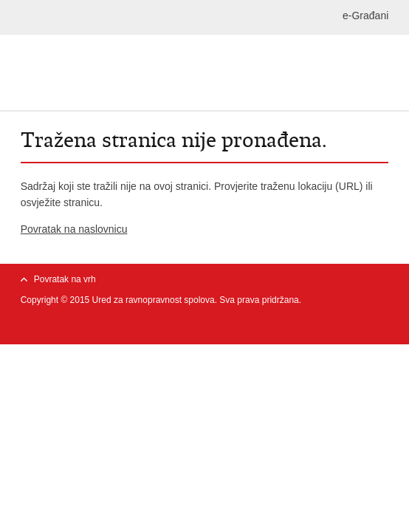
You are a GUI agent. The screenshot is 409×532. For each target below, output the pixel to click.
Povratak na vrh (65, 279)
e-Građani (365, 16)
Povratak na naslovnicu (74, 229)
